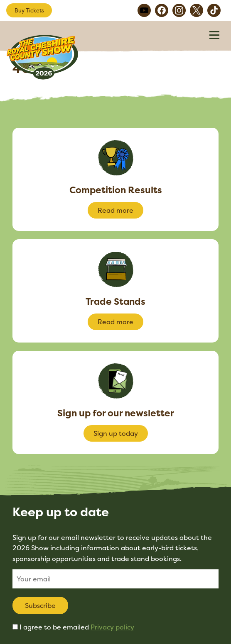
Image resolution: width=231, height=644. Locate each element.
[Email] (116, 579)
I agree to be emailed (77, 627)
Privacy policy (112, 627)
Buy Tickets (29, 10)
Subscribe (40, 605)
